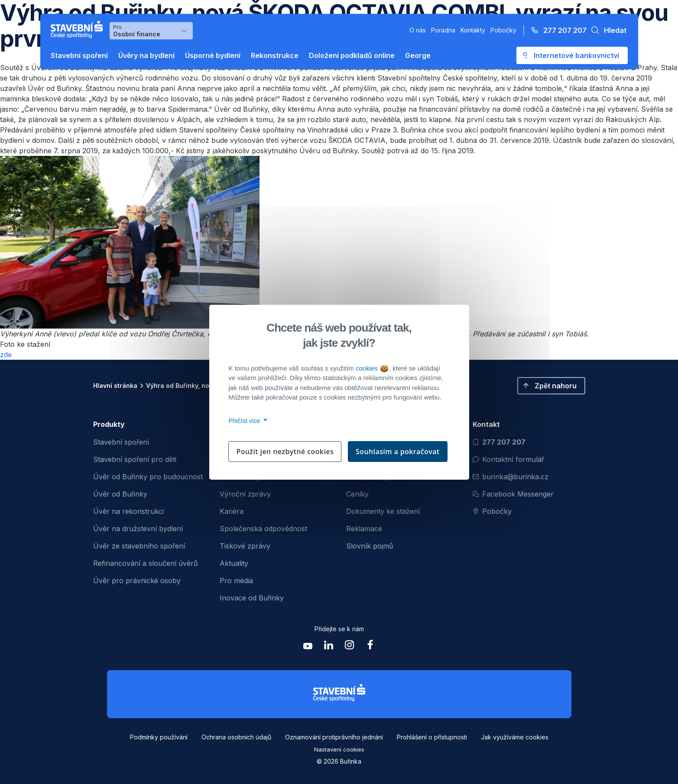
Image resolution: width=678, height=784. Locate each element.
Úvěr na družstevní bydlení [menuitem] (138, 529)
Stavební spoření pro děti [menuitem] (135, 459)
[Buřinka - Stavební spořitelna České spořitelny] (78, 29)
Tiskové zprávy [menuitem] (245, 546)
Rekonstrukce (275, 55)
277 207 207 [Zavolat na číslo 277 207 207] (499, 442)
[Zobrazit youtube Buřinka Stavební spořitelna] (308, 647)
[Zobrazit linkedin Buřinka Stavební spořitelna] (329, 647)
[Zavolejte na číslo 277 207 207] (556, 30)
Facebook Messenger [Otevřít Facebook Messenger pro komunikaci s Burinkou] (513, 494)
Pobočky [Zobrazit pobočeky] (492, 511)
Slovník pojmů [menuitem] (370, 546)
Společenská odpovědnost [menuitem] (263, 529)
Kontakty (473, 30)
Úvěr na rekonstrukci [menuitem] (128, 511)
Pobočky (503, 30)
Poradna (443, 30)
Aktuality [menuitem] (234, 563)
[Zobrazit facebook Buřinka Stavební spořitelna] (370, 647)
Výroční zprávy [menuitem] (245, 494)
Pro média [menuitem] (236, 581)
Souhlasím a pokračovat (398, 452)
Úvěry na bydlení (146, 55)
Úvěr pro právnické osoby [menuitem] (137, 581)
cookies (372, 368)
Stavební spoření (79, 55)
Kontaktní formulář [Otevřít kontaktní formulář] (508, 459)
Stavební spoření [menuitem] (121, 442)
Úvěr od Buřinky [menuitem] (120, 494)
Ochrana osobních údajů (236, 737)
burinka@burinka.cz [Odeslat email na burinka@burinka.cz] (511, 477)
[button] (607, 30)
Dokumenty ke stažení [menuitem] (383, 511)
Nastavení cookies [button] (339, 749)
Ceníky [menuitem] (357, 494)
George (418, 55)
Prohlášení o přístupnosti (432, 737)
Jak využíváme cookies (515, 737)
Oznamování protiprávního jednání (334, 737)
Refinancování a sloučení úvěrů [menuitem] (145, 563)
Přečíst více (247, 421)
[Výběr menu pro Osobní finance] (151, 31)
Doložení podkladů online (352, 55)
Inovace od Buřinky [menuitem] (252, 598)
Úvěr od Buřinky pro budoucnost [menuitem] (148, 477)
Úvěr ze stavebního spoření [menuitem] (139, 546)
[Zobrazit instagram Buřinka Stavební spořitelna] (350, 647)
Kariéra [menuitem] (232, 511)
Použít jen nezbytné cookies (285, 452)
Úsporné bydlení (213, 55)
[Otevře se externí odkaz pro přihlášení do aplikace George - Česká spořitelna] (572, 55)
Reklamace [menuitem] (364, 529)
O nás (418, 30)
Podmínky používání (159, 737)
